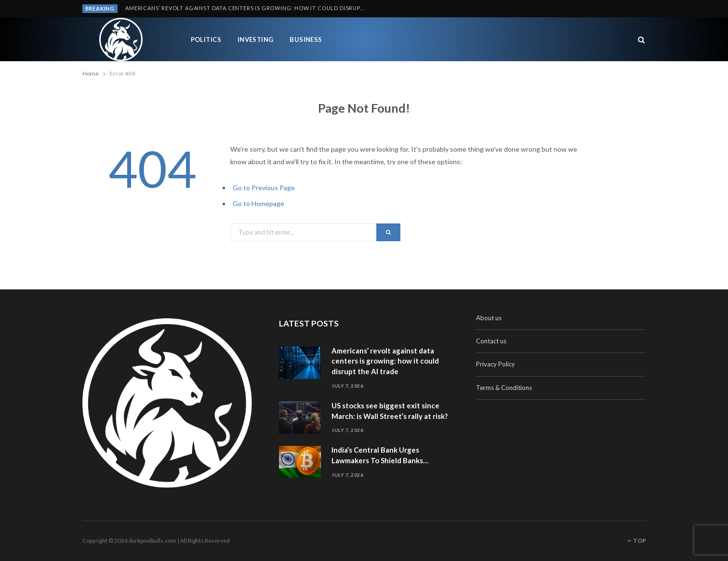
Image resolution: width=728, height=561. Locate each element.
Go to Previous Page (264, 188)
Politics (206, 39)
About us (489, 318)
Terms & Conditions (504, 388)
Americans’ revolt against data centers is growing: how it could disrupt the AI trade (248, 8)
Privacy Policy (496, 364)
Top (637, 541)
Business (306, 39)
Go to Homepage (258, 203)
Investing (256, 39)
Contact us (491, 341)
